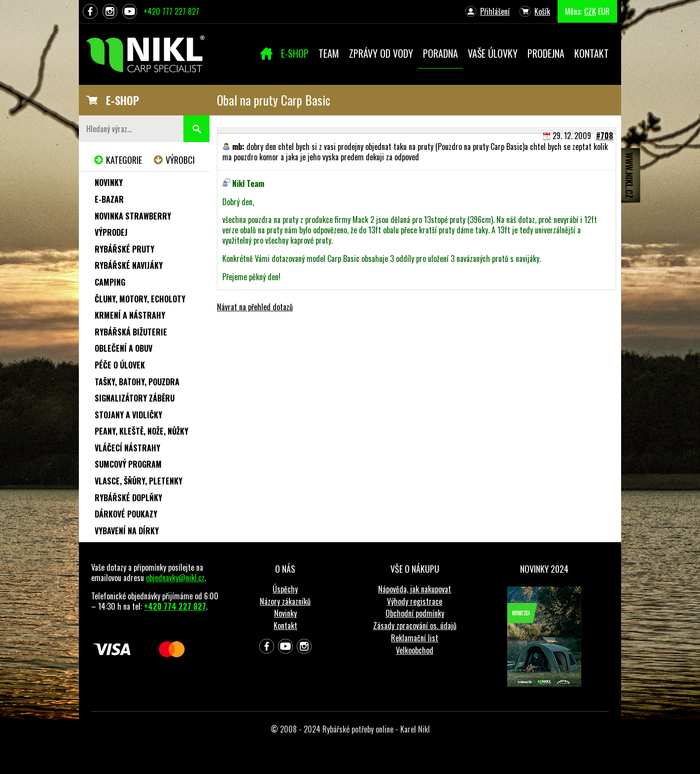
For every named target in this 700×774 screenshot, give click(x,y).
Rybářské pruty (124, 249)
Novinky (109, 183)
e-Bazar (109, 199)
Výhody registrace (415, 601)
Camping (110, 282)
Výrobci (180, 160)
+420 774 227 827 (175, 606)
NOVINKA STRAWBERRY (133, 216)
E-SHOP (122, 100)
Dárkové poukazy (126, 514)
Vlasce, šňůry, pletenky (139, 481)
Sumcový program (128, 464)
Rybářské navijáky (129, 265)
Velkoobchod (415, 650)
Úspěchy (285, 589)
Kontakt (285, 626)
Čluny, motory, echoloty (140, 299)
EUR (604, 11)
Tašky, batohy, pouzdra (137, 382)
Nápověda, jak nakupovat (415, 589)
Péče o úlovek (120, 365)
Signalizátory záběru (135, 398)
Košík (542, 11)
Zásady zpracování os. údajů (415, 626)
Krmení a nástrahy (130, 315)
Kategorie (124, 160)
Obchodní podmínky (415, 613)
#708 (605, 136)
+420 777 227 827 (171, 11)
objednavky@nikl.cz (175, 578)
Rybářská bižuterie (131, 332)
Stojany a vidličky (128, 415)
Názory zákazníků (285, 601)
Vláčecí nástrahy (127, 448)
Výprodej (111, 232)
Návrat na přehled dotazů (255, 307)
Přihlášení (495, 11)
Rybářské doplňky (128, 498)
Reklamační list (415, 638)
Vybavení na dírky (127, 531)
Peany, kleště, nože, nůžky (141, 431)
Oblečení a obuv (123, 348)
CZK (590, 11)
